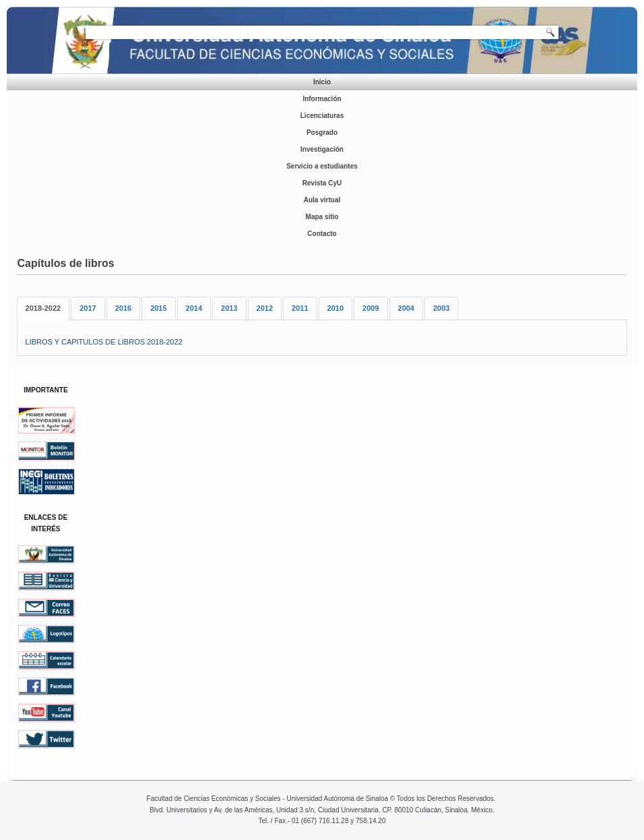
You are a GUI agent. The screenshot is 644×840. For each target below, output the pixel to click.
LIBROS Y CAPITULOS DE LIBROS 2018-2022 (104, 342)
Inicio (322, 82)
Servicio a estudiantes (322, 166)
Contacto (322, 234)
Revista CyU (322, 183)
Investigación (322, 149)
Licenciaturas (322, 116)
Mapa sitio (322, 217)
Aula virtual (322, 200)
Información (322, 99)
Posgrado (322, 132)
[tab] (43, 308)
